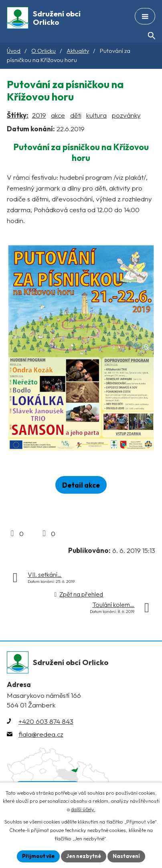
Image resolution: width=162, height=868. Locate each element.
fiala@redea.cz (41, 734)
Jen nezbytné (84, 856)
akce (58, 115)
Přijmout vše (38, 856)
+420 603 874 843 (46, 721)
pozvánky (126, 115)
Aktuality (78, 51)
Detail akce (81, 485)
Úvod (14, 51)
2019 (39, 115)
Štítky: (18, 115)
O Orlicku (44, 51)
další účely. (83, 810)
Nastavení (126, 856)
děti (76, 115)
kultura (96, 115)
